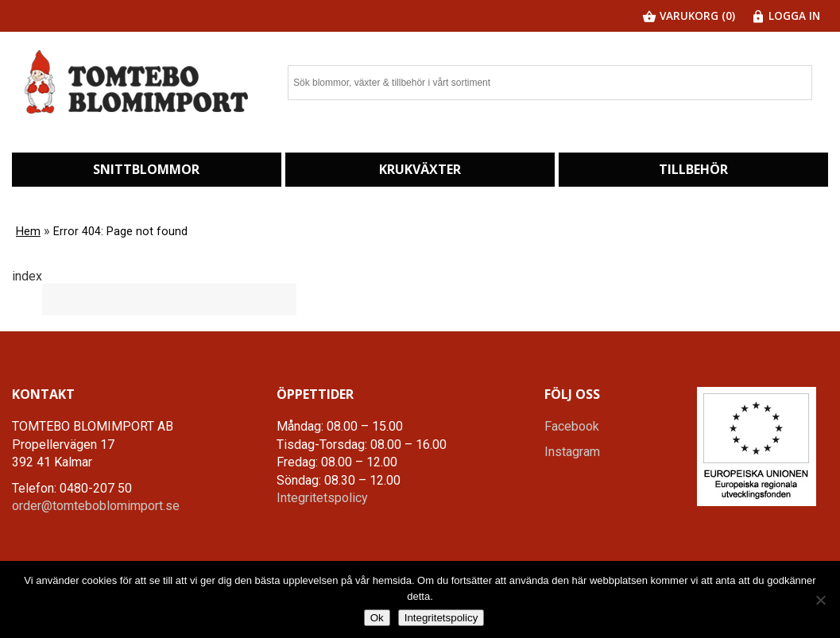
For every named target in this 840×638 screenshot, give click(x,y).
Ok (377, 618)
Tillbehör (693, 169)
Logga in (786, 15)
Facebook (572, 426)
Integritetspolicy (322, 498)
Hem (28, 232)
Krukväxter (420, 169)
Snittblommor (146, 169)
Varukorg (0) (689, 15)
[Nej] (820, 600)
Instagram (572, 452)
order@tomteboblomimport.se (96, 506)
